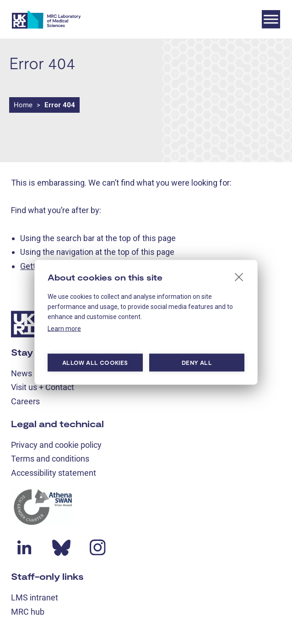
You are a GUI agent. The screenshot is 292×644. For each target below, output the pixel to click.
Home (23, 105)
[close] (239, 276)
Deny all (197, 363)
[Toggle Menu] (271, 19)
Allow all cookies (95, 363)
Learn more (64, 328)
